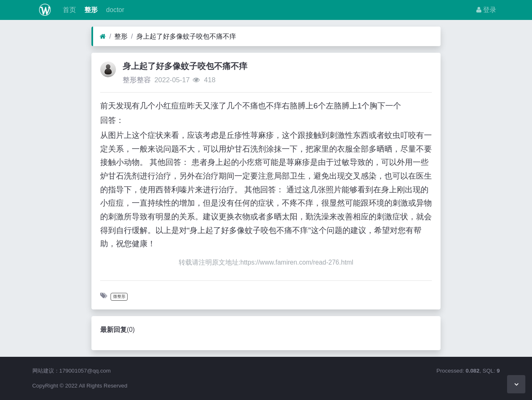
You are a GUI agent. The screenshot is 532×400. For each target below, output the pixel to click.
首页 (68, 10)
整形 (90, 10)
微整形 (119, 296)
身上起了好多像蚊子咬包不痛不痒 (186, 36)
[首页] (103, 37)
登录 (486, 10)
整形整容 (137, 80)
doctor (114, 10)
